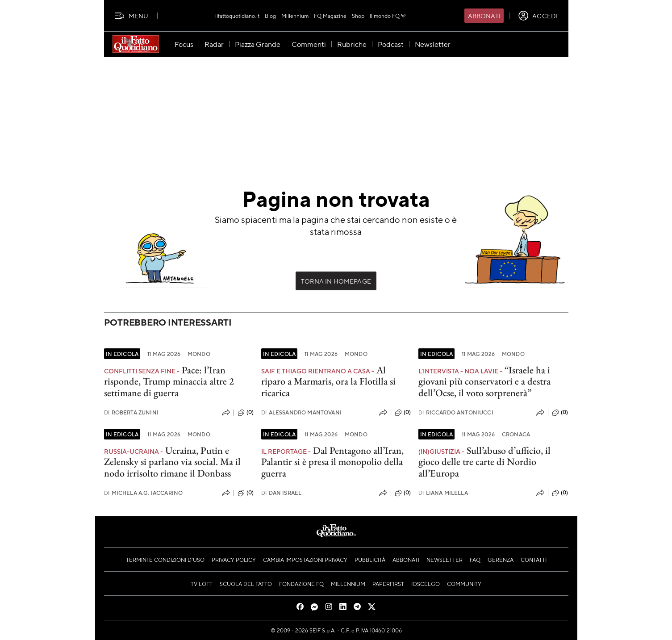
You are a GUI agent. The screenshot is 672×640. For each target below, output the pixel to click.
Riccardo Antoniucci (456, 412)
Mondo (199, 354)
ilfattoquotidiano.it (237, 16)
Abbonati (484, 16)
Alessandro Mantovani (301, 412)
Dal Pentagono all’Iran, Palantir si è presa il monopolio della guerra (332, 462)
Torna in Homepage (336, 281)
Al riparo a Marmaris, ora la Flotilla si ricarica (328, 381)
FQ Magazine (330, 16)
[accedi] (538, 16)
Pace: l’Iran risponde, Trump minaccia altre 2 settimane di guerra (169, 381)
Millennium (295, 16)
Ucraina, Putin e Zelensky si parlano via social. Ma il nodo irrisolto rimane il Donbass (172, 462)
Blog (270, 16)
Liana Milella (443, 493)
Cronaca (516, 434)
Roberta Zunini (131, 412)
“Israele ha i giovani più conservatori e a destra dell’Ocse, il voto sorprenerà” (484, 381)
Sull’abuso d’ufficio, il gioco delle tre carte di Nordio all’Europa (484, 462)
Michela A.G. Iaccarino (144, 493)
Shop (358, 16)
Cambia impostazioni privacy (305, 560)
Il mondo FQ (388, 16)
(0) (246, 413)
